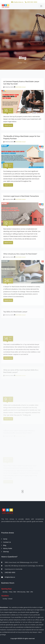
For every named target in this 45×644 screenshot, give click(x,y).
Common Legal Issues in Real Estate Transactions (21, 197)
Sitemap (5, 552)
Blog (4, 545)
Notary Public (7, 548)
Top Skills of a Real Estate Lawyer (15, 313)
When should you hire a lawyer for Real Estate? (20, 255)
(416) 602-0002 (31, 2)
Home (20, 63)
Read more (8, 126)
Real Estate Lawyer (20, 87)
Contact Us (6, 542)
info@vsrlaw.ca (17, 2)
